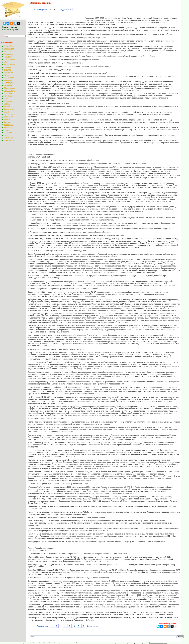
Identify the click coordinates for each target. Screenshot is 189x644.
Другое (7, 62)
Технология (8, 117)
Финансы (8, 127)
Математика (9, 78)
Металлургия (9, 83)
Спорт (6, 112)
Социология (9, 109)
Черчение (8, 133)
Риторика (8, 106)
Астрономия (9, 49)
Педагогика (8, 93)
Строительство (10, 114)
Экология (8, 135)
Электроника (9, 140)
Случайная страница (11, 30)
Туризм (7, 119)
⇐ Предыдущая (41, 10)
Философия (9, 125)
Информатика (9, 64)
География (8, 54)
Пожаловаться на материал (158, 643)
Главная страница (10, 27)
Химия (6, 130)
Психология (9, 101)
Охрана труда (9, 91)
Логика (7, 75)
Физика (7, 122)
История (7, 67)
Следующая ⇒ (65, 10)
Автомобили (9, 46)
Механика (8, 85)
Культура (7, 70)
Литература (9, 72)
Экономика (8, 138)
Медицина (8, 80)
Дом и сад (8, 57)
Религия (7, 104)
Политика (8, 96)
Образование (9, 88)
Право (6, 99)
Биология (8, 51)
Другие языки (9, 59)
